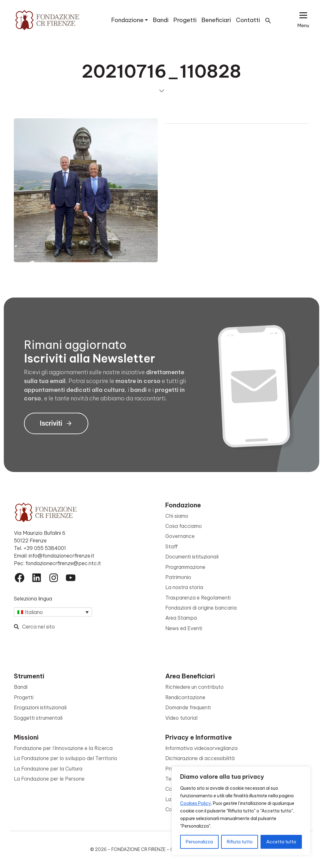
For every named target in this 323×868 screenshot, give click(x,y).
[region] (241, 811)
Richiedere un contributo (194, 687)
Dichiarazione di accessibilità (200, 758)
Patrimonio (178, 577)
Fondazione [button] (127, 20)
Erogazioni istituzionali (40, 707)
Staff (172, 546)
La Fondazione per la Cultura (48, 769)
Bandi (161, 20)
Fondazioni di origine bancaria (201, 608)
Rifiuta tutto (240, 842)
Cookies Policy (196, 803)
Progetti (185, 20)
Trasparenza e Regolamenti (198, 598)
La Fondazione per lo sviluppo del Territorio (66, 758)
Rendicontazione (185, 697)
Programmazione (185, 567)
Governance (180, 536)
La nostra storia (184, 587)
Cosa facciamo (184, 526)
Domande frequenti (188, 707)
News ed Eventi (184, 628)
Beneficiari (216, 20)
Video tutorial (181, 718)
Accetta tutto (281, 842)
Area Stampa (181, 618)
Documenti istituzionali (192, 557)
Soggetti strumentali (38, 718)
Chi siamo (177, 516)
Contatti (248, 20)
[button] (268, 20)
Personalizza (199, 842)
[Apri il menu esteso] (303, 20)
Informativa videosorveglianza (201, 748)
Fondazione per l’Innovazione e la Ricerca (63, 748)
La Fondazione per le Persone (49, 779)
